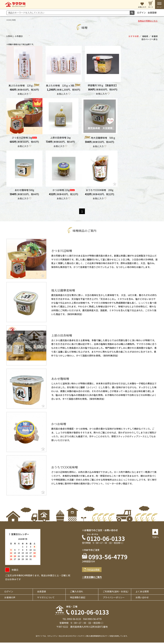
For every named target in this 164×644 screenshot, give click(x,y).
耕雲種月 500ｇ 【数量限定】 (103, 85)
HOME (9, 20)
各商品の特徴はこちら (148, 21)
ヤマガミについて (46, 599)
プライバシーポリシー (114, 599)
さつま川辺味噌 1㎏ (24, 138)
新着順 (155, 36)
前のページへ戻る (150, 40)
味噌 (14, 20)
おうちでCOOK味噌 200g (100, 191)
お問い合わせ (142, 599)
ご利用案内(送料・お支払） (117, 593)
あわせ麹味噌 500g (24, 191)
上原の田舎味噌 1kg (60, 138)
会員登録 (152, 13)
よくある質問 (142, 593)
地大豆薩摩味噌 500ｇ (100, 138)
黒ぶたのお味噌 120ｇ (25, 85)
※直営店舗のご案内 (92, 578)
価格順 (145, 36)
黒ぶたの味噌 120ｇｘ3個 (64, 85)
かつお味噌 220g (64, 191)
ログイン (142, 13)
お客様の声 (10, 599)
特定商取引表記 (78, 599)
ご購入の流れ (77, 593)
